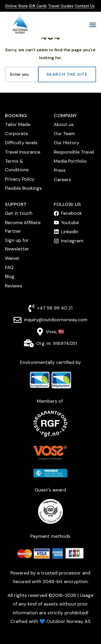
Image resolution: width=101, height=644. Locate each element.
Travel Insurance (23, 152)
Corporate (16, 134)
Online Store (16, 6)
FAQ (9, 267)
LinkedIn (70, 232)
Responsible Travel (74, 152)
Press (60, 170)
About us (64, 124)
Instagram (72, 241)
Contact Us (85, 6)
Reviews (14, 286)
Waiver (12, 258)
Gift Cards (38, 6)
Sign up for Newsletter (17, 245)
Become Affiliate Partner (23, 227)
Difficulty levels (21, 143)
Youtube (70, 223)
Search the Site (67, 74)
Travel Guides (61, 6)
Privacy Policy (20, 179)
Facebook (72, 213)
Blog (10, 276)
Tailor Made (18, 124)
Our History (66, 143)
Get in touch (19, 213)
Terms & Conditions (17, 165)
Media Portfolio (70, 161)
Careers (62, 180)
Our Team (64, 134)
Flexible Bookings (23, 188)
